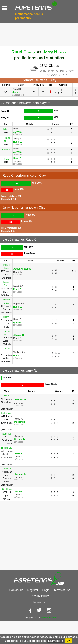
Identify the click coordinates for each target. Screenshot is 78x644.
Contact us (16, 613)
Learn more (56, 641)
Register (33, 613)
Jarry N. (55, 52)
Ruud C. (24, 52)
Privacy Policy (40, 619)
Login (46, 613)
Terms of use (62, 613)
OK (69, 641)
